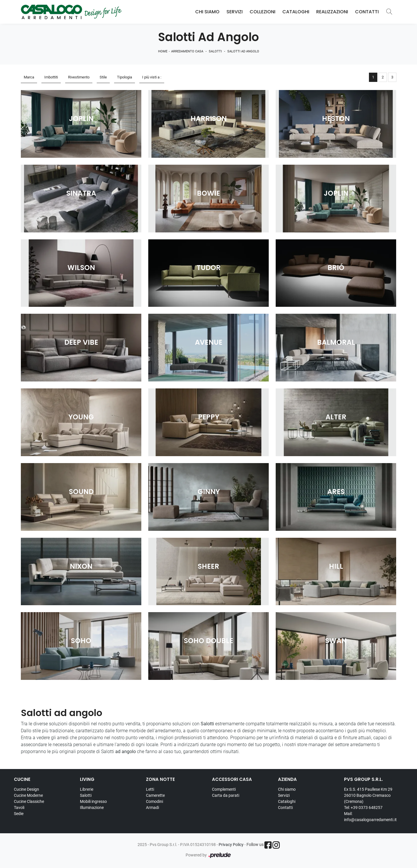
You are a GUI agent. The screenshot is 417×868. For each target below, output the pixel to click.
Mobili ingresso (93, 801)
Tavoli (19, 808)
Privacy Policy (231, 845)
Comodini (154, 801)
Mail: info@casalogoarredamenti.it (370, 817)
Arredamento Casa (187, 51)
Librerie (87, 789)
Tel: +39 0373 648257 (363, 808)
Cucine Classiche (29, 801)
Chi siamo (287, 789)
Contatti (367, 12)
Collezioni (263, 12)
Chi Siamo (207, 12)
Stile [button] (103, 77)
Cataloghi (296, 12)
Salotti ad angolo (243, 51)
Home (163, 51)
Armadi (152, 808)
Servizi (235, 12)
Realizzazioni (332, 12)
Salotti (215, 51)
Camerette (155, 795)
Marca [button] (29, 77)
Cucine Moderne (28, 795)
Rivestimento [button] (79, 77)
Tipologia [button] (125, 77)
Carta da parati (226, 795)
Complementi (224, 789)
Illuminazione (92, 808)
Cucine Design (26, 789)
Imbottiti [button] (51, 77)
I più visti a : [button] (152, 77)
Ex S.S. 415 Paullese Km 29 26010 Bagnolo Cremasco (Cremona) (368, 795)
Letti (150, 789)
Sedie (19, 814)
